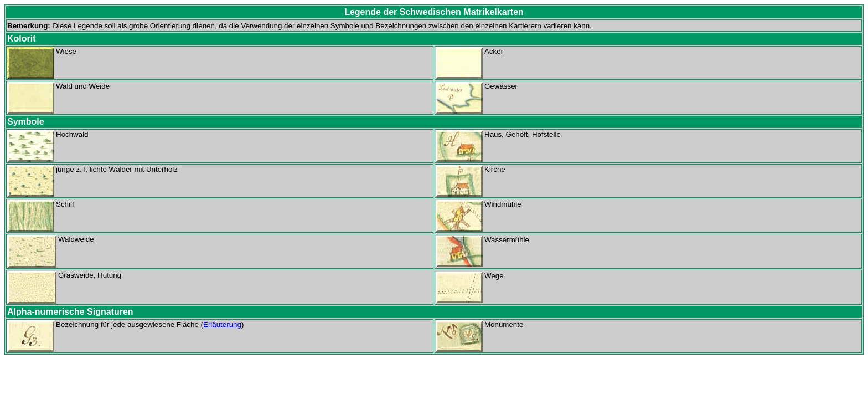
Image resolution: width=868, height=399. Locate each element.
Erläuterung (222, 324)
